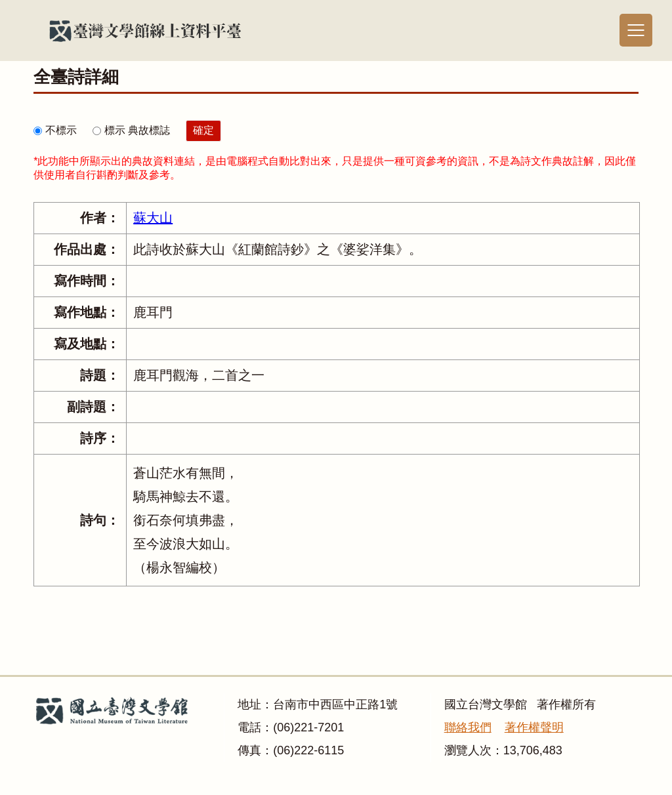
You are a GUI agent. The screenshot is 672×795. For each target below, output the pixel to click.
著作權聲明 (534, 727)
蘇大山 (153, 218)
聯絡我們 (468, 727)
